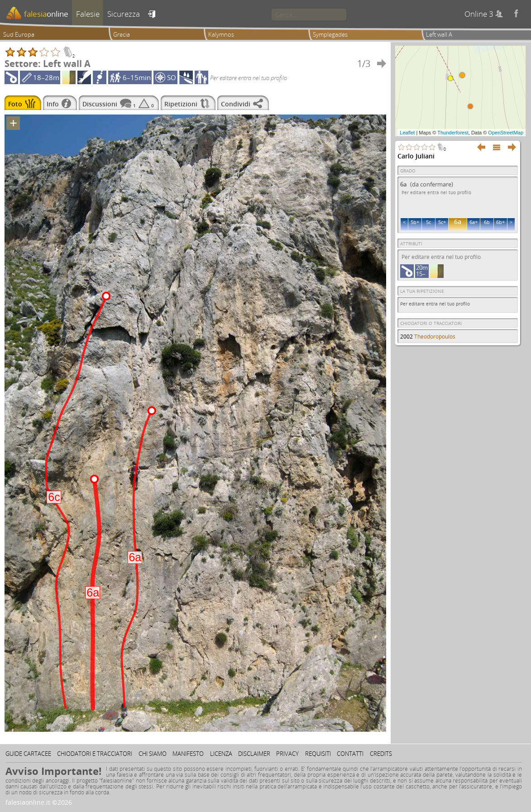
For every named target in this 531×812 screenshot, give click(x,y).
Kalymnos (221, 34)
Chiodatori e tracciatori (95, 754)
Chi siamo (153, 754)
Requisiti (318, 754)
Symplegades (330, 34)
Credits (381, 754)
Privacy (287, 754)
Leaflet (407, 133)
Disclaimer (254, 754)
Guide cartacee (28, 754)
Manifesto (188, 754)
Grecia (122, 34)
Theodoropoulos (435, 337)
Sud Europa (19, 34)
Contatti (350, 754)
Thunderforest (453, 133)
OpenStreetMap (506, 133)
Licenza (221, 754)
